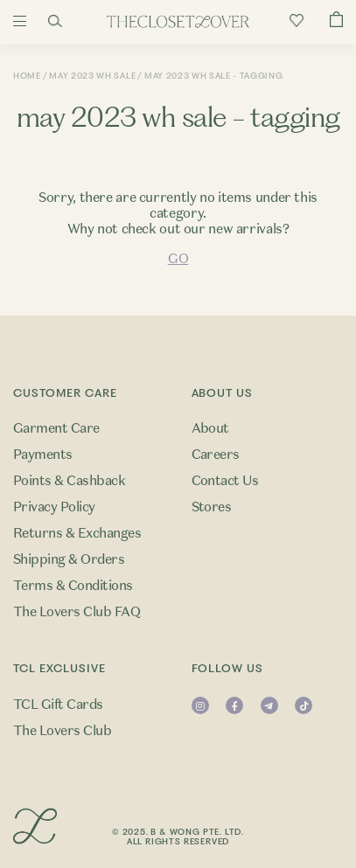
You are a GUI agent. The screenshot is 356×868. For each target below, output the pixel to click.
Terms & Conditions (73, 586)
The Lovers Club (62, 731)
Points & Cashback (69, 481)
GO (178, 259)
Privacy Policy (54, 507)
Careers (216, 455)
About (210, 428)
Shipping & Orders (69, 559)
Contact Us (225, 481)
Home (27, 76)
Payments (43, 455)
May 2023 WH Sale (92, 76)
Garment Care (56, 428)
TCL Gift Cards (58, 705)
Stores (212, 507)
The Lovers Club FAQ (77, 612)
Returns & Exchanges (77, 533)
